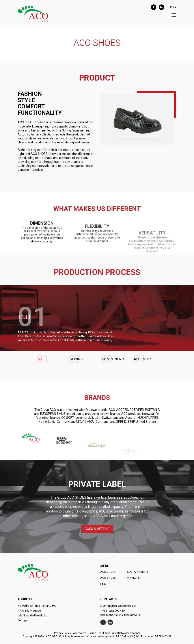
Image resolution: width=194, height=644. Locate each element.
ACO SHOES (108, 578)
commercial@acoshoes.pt (119, 606)
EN (173, 7)
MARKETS (133, 578)
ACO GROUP (108, 572)
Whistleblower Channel (126, 633)
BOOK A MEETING (97, 529)
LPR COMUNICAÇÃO (127, 636)
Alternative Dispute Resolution (91, 633)
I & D (103, 584)
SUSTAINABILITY (138, 572)
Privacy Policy (63, 633)
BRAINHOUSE (163, 636)
